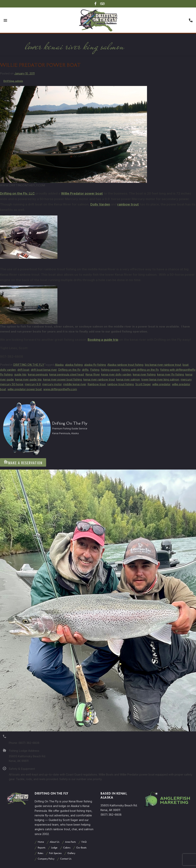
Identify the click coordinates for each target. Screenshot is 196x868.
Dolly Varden (100, 204)
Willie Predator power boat (82, 193)
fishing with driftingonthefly (178, 370)
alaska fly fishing (95, 365)
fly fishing (6, 374)
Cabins (67, 848)
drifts (85, 370)
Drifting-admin (13, 81)
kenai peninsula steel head (67, 374)
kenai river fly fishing (171, 374)
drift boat (23, 370)
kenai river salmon (128, 379)
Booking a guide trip (103, 340)
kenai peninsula (38, 374)
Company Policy (46, 859)
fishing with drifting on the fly (140, 370)
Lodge (54, 848)
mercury (186, 379)
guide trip (20, 374)
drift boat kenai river (44, 370)
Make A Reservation (23, 462)
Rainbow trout (97, 384)
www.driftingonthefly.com (60, 389)
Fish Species (55, 853)
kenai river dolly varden (116, 374)
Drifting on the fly (69, 370)
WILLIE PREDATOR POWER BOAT (40, 65)
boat (186, 365)
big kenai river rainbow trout (163, 365)
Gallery (71, 853)
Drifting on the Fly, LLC (17, 193)
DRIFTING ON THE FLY (29, 365)
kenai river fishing (144, 374)
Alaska (59, 365)
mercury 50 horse (12, 384)
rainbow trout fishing (120, 384)
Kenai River (93, 374)
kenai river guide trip (29, 379)
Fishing (95, 370)
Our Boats (81, 848)
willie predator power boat (25, 389)
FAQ (84, 842)
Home (41, 842)
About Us (55, 842)
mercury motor (52, 384)
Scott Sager (143, 384)
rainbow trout (128, 204)
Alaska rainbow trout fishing (125, 365)
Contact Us (66, 859)
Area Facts (70, 842)
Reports (42, 848)
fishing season (110, 370)
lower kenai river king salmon (160, 379)
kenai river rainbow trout (99, 379)
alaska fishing (74, 365)
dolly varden (8, 370)
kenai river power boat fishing (63, 379)
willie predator (161, 384)
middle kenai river (75, 384)
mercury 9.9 (33, 384)
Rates (40, 853)
